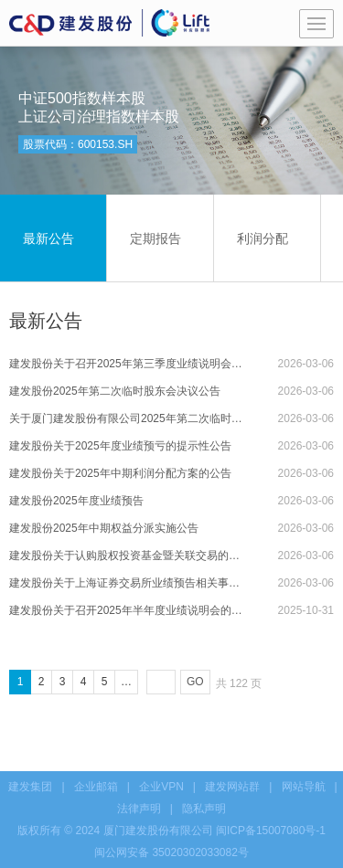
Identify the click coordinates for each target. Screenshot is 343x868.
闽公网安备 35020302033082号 (171, 852)
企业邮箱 (96, 787)
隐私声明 (204, 809)
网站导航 (304, 787)
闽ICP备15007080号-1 (271, 831)
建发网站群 (232, 787)
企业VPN (161, 787)
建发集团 (30, 787)
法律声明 (139, 809)
